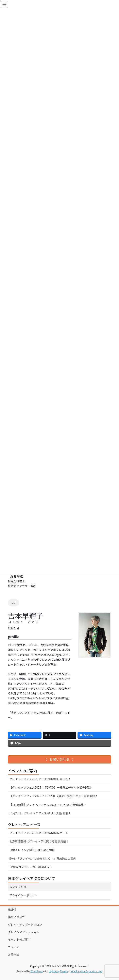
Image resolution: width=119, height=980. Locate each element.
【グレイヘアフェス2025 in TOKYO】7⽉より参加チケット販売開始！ (54, 796)
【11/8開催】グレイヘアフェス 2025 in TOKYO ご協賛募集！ (48, 805)
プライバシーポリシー (23, 895)
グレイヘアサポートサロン (25, 925)
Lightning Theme (58, 971)
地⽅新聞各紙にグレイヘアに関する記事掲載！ (39, 841)
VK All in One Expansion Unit (87, 971)
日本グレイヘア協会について (31, 878)
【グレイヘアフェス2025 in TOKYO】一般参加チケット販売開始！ (51, 787)
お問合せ (14, 954)
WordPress (37, 971)
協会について (16, 917)
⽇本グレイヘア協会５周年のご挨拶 (32, 850)
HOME (12, 910)
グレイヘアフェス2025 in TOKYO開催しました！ (40, 779)
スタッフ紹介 (18, 887)
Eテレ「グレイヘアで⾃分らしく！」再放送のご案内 (43, 858)
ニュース (13, 947)
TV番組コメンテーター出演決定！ (31, 867)
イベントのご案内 (19, 939)
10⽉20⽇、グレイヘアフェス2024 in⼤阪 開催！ (40, 813)
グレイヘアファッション (23, 932)
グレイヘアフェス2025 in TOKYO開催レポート (39, 833)
